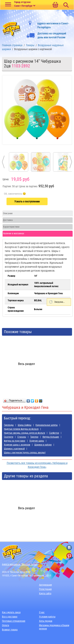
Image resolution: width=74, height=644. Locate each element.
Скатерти (9, 437)
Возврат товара (10, 630)
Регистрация (45, 589)
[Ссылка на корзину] (55, 5)
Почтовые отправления (14, 621)
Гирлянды (9, 425)
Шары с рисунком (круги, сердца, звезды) (25, 453)
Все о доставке (10, 617)
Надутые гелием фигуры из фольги (21, 429)
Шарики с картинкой (14, 449)
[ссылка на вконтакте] (69, 548)
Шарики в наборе (43, 445)
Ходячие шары (37, 441)
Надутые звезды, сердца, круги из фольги (24, 433)
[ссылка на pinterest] (69, 556)
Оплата (6, 625)
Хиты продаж (46, 621)
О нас (42, 612)
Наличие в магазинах (14, 233)
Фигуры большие (51, 437)
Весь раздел (26, 364)
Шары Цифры (25, 425)
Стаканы (22, 437)
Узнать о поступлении (27, 201)
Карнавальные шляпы (47, 425)
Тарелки (34, 437)
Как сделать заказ (11, 612)
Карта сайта (45, 593)
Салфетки (54, 433)
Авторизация (45, 585)
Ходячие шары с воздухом (17, 445)
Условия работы (47, 617)
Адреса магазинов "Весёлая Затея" (20, 564)
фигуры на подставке (15, 441)
